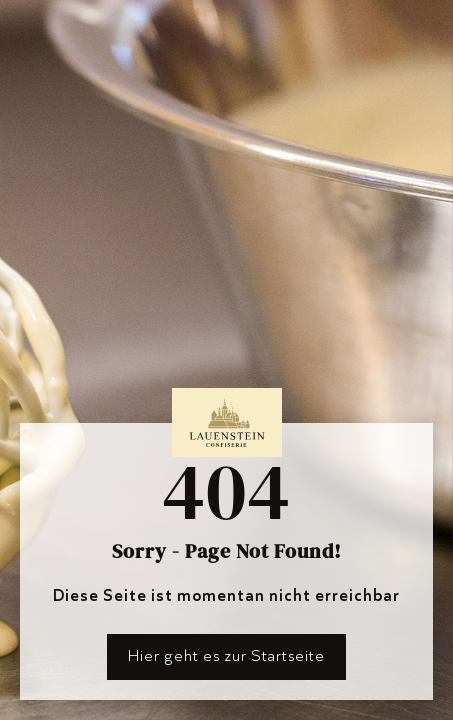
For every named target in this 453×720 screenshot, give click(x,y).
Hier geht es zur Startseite (226, 655)
